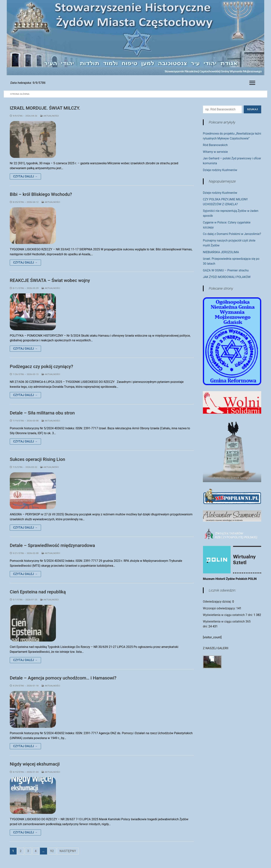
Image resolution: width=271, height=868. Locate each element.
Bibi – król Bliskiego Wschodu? (41, 194)
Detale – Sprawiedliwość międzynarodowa (52, 545)
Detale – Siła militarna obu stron (42, 413)
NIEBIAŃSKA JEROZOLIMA (221, 252)
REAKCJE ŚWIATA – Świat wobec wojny (50, 280)
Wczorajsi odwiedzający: (220, 608)
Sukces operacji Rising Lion (37, 459)
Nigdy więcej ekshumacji (35, 764)
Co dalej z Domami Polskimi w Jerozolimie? (232, 234)
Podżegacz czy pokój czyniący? (41, 367)
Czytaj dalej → (25, 176)
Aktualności (50, 116)
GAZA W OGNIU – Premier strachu (226, 270)
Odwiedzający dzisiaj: (218, 602)
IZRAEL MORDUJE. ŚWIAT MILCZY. (45, 108)
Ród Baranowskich (215, 145)
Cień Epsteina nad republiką (38, 592)
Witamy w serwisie (215, 152)
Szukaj (252, 109)
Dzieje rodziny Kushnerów (220, 170)
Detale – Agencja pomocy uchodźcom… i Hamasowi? (63, 678)
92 (52, 851)
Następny (68, 851)
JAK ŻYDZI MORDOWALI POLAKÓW (227, 277)
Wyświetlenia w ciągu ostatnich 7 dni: (228, 615)
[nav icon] (253, 83)
